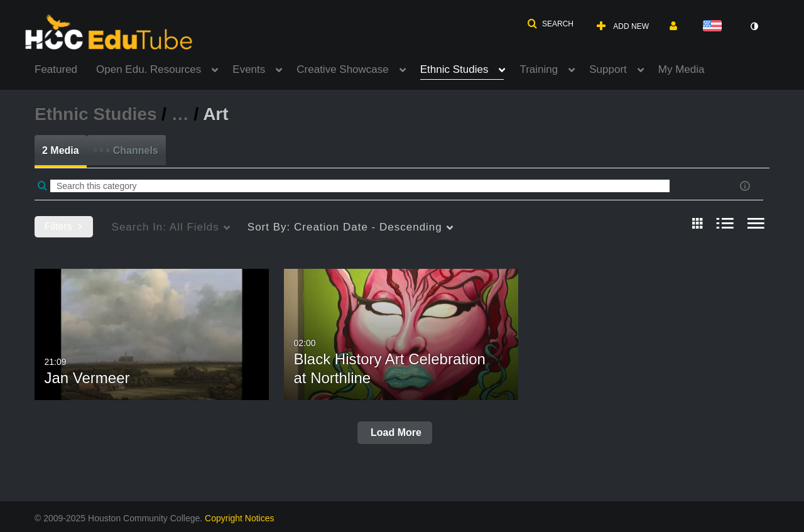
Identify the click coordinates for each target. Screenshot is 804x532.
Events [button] (249, 69)
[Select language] (715, 27)
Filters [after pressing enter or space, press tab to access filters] (63, 226)
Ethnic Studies (95, 114)
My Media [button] (682, 69)
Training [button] (539, 69)
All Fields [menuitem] (166, 227)
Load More (395, 432)
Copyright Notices (240, 518)
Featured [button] (56, 69)
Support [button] (608, 69)
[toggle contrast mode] (754, 26)
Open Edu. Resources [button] (149, 69)
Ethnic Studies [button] (454, 69)
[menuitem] (65, 68)
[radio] (697, 224)
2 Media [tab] (61, 150)
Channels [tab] (125, 146)
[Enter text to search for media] (360, 186)
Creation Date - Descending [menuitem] (345, 227)
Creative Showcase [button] (342, 69)
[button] (550, 24)
